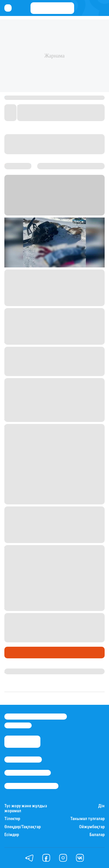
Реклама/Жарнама (28, 773)
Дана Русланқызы (24, 671)
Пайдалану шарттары (31, 786)
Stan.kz (12, 205)
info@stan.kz (18, 725)
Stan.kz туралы (23, 759)
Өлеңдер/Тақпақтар (23, 827)
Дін (101, 806)
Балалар (97, 835)
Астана (69, 205)
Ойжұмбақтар (92, 827)
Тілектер (12, 819)
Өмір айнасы (20, 652)
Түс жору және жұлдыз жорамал (26, 808)
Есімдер (12, 835)
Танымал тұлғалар (87, 819)
